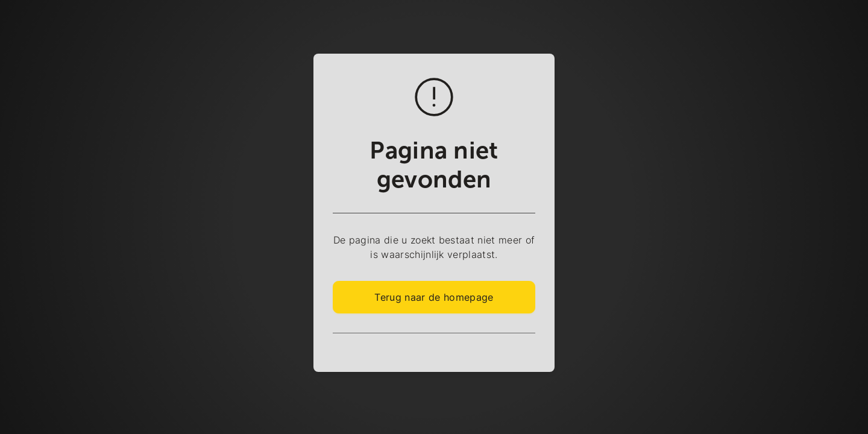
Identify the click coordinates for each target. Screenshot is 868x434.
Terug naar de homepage (434, 297)
